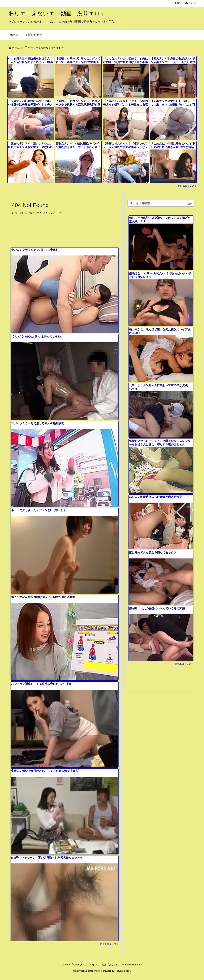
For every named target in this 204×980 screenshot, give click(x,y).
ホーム (16, 48)
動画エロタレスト (187, 186)
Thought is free (122, 971)
